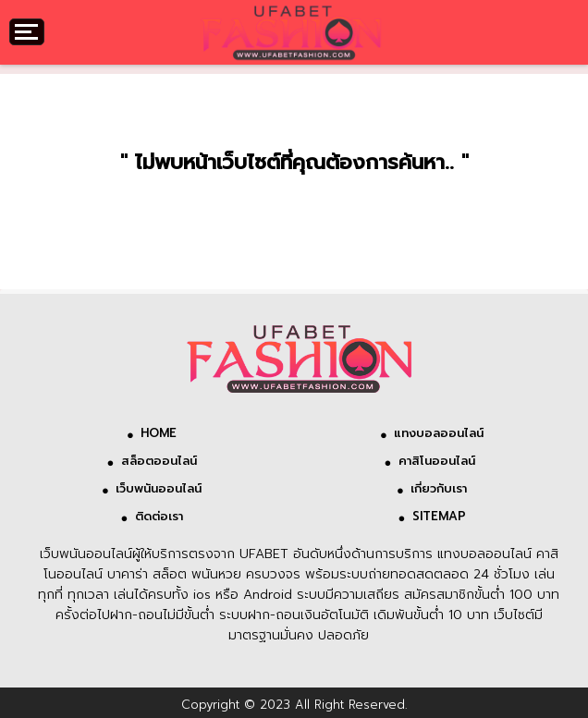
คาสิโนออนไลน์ (439, 461)
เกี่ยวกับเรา (439, 488)
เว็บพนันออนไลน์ (159, 488)
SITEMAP (439, 516)
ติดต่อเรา (159, 516)
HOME (159, 433)
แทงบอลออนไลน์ (439, 433)
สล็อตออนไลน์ (159, 461)
